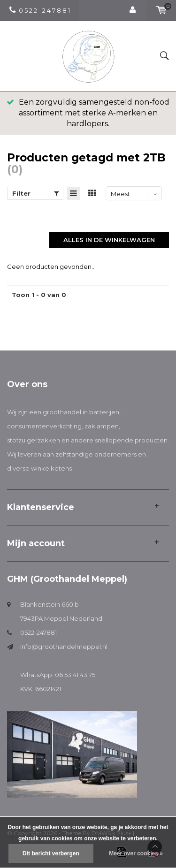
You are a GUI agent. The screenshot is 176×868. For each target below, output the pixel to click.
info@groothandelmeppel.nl (64, 647)
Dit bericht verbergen (51, 853)
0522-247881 (38, 632)
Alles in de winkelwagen (109, 240)
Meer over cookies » (136, 853)
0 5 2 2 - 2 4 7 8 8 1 (40, 10)
